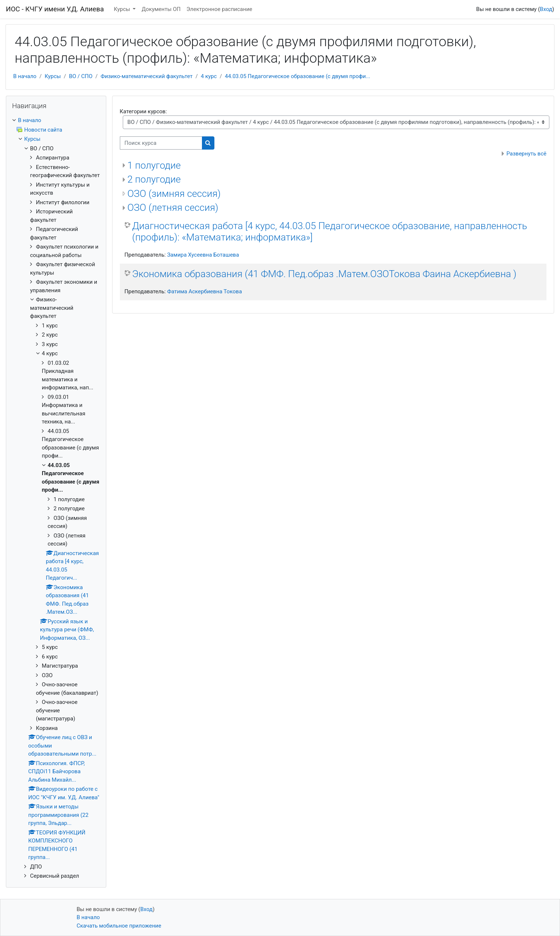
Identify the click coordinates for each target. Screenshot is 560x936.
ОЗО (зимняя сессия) (174, 194)
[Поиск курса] (161, 143)
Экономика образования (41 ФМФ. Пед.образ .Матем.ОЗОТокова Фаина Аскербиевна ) (325, 274)
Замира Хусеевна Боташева (203, 255)
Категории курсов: (143, 111)
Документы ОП (161, 9)
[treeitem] (56, 120)
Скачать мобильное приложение (119, 926)
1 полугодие (154, 165)
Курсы (123, 9)
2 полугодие (154, 179)
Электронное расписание (219, 9)
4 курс (209, 76)
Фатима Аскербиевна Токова (205, 291)
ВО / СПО (81, 76)
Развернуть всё (526, 154)
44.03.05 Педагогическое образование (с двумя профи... (298, 76)
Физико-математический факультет (147, 76)
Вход (546, 9)
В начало (25, 76)
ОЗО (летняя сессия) (173, 208)
